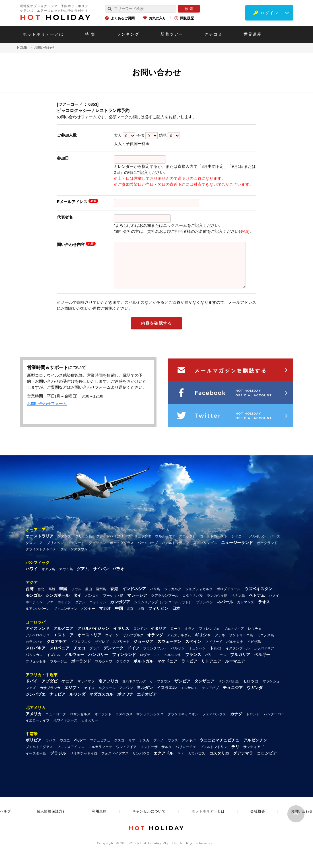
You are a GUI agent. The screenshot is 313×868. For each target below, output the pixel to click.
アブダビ (50, 690)
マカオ (105, 617)
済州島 (101, 598)
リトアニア (211, 670)
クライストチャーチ (41, 558)
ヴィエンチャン (65, 617)
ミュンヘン (197, 657)
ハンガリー (98, 663)
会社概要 (258, 820)
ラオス (264, 610)
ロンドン (140, 637)
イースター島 (36, 762)
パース (275, 545)
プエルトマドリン (214, 755)
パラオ (118, 577)
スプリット (121, 650)
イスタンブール (238, 657)
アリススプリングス (202, 551)
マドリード (214, 650)
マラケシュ (271, 690)
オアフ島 (48, 578)
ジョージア (143, 650)
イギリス (121, 637)
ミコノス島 (265, 644)
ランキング (128, 34)
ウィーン (112, 644)
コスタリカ (219, 762)
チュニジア (233, 696)
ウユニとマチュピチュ (219, 749)
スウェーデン (169, 650)
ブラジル (58, 762)
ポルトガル (143, 670)
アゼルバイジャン (93, 637)
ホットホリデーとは (43, 34)
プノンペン (205, 611)
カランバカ (34, 650)
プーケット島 (113, 604)
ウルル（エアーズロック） (176, 545)
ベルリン (178, 657)
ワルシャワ (104, 670)
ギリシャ (203, 643)
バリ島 (155, 598)
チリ (235, 755)
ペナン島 (238, 604)
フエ (50, 611)
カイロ (89, 696)
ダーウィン (97, 551)
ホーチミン (34, 611)
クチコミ (213, 34)
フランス (193, 663)
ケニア (67, 690)
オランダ (155, 643)
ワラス (173, 749)
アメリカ (34, 722)
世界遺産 (253, 34)
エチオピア (147, 703)
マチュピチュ (100, 749)
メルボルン (258, 545)
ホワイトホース (65, 729)
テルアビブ (210, 696)
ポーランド (81, 670)
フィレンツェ (209, 637)
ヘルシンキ (173, 663)
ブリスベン (55, 551)
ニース (221, 663)
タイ (77, 604)
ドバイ (32, 690)
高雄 (52, 598)
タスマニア (34, 551)
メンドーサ (149, 755)
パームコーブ (148, 551)
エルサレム (189, 696)
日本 (176, 617)
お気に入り (157, 18)
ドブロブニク (81, 650)
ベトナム (257, 604)
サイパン (101, 577)
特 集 (90, 34)
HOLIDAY (56, 17)
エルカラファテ (100, 755)
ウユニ (65, 749)
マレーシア (137, 604)
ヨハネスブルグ (134, 690)
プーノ (158, 749)
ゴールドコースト (214, 545)
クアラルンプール (165, 604)
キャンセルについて (149, 820)
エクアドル (163, 762)
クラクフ (123, 670)
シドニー (238, 545)
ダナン (80, 611)
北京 (130, 617)
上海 (141, 617)
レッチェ (255, 637)
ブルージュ (59, 670)
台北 (41, 598)
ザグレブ (102, 650)
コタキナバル (193, 604)
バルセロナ (235, 650)
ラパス (51, 749)
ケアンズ (64, 545)
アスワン (126, 696)
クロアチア (57, 650)
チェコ (79, 657)
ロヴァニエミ (150, 663)
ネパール (225, 610)
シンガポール (57, 604)
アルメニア (63, 637)
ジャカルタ (173, 598)
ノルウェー (74, 663)
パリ (209, 663)
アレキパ (189, 749)
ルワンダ (77, 703)
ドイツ (133, 657)
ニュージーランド (237, 551)
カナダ (236, 722)
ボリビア (34, 749)
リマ (132, 749)
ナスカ (144, 749)
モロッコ (251, 690)
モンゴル (34, 604)
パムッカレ (34, 663)
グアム (83, 577)
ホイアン (64, 611)
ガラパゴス (197, 762)
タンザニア (204, 690)
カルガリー (90, 729)
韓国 (63, 597)
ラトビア (189, 670)
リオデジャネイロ (84, 762)
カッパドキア (264, 657)
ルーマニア (235, 670)
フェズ (31, 696)
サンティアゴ (254, 755)
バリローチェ (186, 755)
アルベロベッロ (38, 644)
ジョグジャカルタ (199, 598)
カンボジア (120, 610)
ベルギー (262, 663)
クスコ (119, 749)
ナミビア (57, 703)
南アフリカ (108, 690)
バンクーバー (274, 723)
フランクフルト (155, 657)
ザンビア (182, 690)
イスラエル (167, 696)
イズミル (53, 663)
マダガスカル (101, 703)
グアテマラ (243, 762)
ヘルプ (6, 820)
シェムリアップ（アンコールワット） (163, 611)
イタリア (158, 637)
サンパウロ (141, 762)
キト (181, 762)
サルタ (166, 755)
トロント (253, 723)
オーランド (103, 723)
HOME (22, 48)
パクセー (88, 617)
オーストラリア (40, 545)
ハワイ (32, 577)
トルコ (216, 657)
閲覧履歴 (187, 18)
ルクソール (107, 696)
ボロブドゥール (228, 598)
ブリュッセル (36, 670)
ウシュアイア (126, 755)
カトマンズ (246, 611)
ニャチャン (98, 611)
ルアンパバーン (38, 617)
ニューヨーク (56, 723)
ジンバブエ (36, 703)
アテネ (220, 644)
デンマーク (114, 657)
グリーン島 (84, 545)
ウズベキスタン (258, 597)
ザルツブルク (133, 644)
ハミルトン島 (172, 551)
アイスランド (38, 637)
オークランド (267, 551)
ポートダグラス (122, 551)
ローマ (176, 637)
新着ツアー (172, 34)
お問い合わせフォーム (47, 412)
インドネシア (134, 597)
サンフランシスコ (150, 723)
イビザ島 (254, 650)
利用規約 (99, 820)
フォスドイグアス (115, 762)
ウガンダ (255, 696)
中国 (119, 617)
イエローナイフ (38, 729)
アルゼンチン (255, 749)
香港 (114, 597)
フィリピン (158, 617)
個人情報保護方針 (52, 820)
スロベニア (59, 657)
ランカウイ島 (217, 604)
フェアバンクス (214, 723)
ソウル (76, 598)
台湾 (30, 597)
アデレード (76, 551)
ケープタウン (160, 690)
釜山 (88, 598)
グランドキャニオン (183, 723)
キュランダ (143, 545)
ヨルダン (145, 696)
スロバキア (36, 657)
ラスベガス (124, 723)
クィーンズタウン (74, 558)
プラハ (94, 657)
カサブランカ (50, 696)
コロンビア (267, 762)
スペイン (193, 650)
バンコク (92, 604)
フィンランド (124, 663)
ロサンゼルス (80, 723)
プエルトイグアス (39, 755)
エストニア (63, 643)
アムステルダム (179, 644)
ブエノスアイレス (71, 755)
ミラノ (190, 637)
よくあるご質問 (123, 18)
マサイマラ (86, 690)
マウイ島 (66, 578)
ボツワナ (125, 703)
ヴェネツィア (234, 637)
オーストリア (89, 643)
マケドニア (167, 670)
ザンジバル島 (228, 690)
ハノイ (274, 604)
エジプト (72, 696)
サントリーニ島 (241, 644)
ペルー (80, 749)
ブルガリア (240, 663)
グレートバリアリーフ (113, 545)
